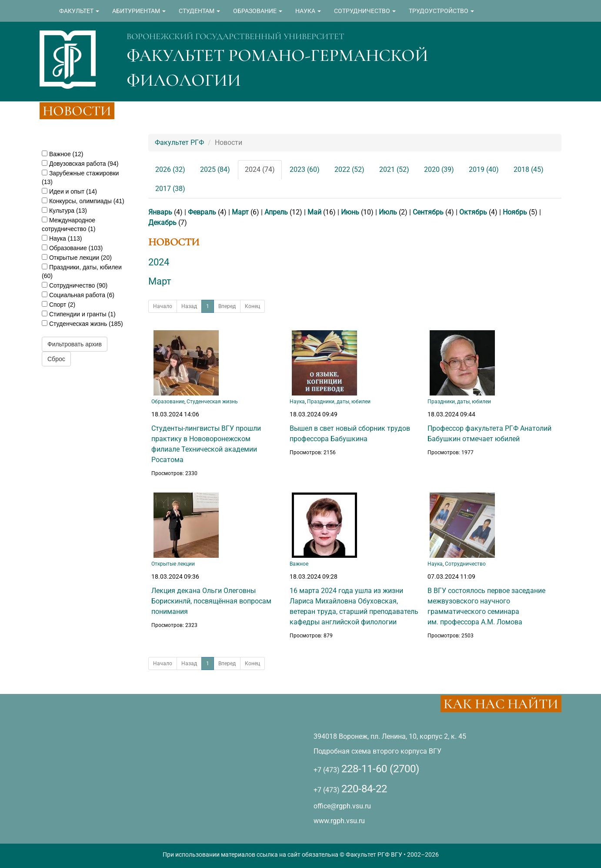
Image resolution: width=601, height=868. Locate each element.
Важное (299, 564)
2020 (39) (439, 169)
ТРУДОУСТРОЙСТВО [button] (441, 11)
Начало (163, 306)
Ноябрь (515, 212)
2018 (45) (529, 169)
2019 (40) (484, 169)
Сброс (56, 359)
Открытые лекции (173, 564)
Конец (252, 306)
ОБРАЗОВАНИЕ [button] (258, 11)
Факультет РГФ (179, 142)
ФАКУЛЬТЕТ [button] (79, 11)
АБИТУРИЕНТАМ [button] (139, 11)
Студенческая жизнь (212, 402)
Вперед (227, 306)
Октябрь (473, 212)
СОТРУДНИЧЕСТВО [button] (365, 11)
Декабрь (162, 223)
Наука (297, 402)
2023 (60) (305, 169)
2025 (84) (215, 169)
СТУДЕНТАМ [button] (199, 11)
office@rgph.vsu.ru (342, 806)
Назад (189, 306)
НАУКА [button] (308, 11)
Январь (160, 212)
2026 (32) (170, 169)
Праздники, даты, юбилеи (339, 402)
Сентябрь (428, 212)
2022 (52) (349, 169)
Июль (388, 212)
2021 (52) (394, 169)
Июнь (350, 212)
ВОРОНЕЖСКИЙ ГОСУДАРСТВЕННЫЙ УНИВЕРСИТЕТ (235, 37)
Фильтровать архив (75, 344)
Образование (168, 402)
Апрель (276, 212)
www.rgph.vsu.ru (339, 821)
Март (240, 212)
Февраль (202, 212)
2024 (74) (260, 169)
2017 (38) (170, 189)
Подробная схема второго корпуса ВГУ (377, 751)
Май (314, 212)
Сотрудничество (465, 564)
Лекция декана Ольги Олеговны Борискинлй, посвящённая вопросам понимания (211, 601)
